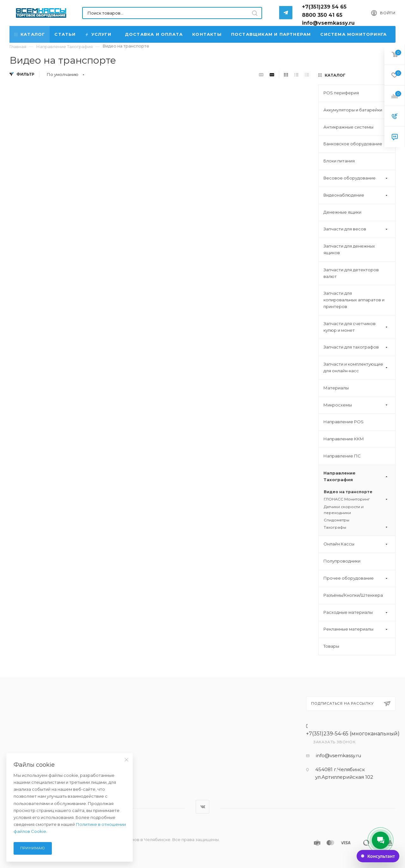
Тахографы (356, 527)
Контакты (207, 34)
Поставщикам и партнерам (271, 34)
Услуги (99, 34)
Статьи (65, 34)
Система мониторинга (353, 34)
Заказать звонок (334, 742)
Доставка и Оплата (154, 34)
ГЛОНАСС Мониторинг (356, 499)
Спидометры (337, 520)
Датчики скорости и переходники (344, 510)
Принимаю (33, 848)
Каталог (30, 34)
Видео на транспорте (348, 492)
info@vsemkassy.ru (338, 755)
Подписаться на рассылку (351, 704)
